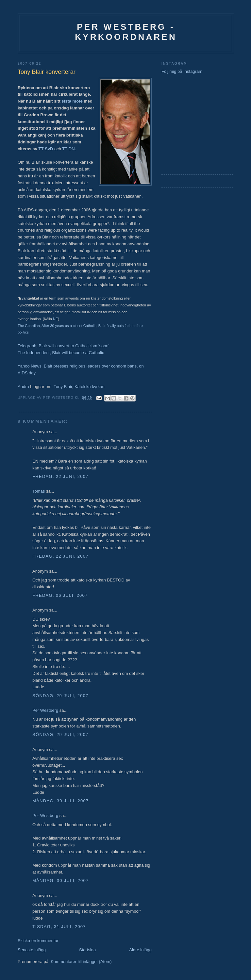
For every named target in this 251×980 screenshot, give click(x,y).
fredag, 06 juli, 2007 (60, 595)
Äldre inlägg (140, 950)
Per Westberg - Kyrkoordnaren (126, 32)
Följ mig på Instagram (182, 71)
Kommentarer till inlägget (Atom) (81, 962)
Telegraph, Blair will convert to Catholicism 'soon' (63, 346)
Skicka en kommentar (38, 941)
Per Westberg (45, 710)
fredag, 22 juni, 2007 (60, 476)
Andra (23, 387)
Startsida (87, 950)
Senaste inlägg (32, 950)
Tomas (39, 491)
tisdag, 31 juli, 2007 (59, 927)
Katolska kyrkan (90, 387)
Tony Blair (63, 387)
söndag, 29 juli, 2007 (60, 696)
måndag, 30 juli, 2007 (61, 801)
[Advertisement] (181, 127)
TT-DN (68, 149)
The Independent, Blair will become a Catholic (61, 353)
